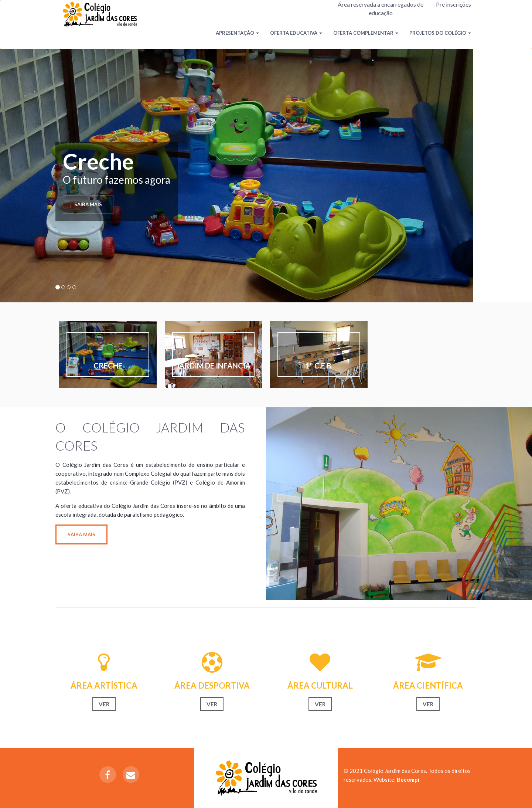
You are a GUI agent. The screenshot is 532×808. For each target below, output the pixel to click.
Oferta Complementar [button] (366, 33)
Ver (104, 704)
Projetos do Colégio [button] (440, 33)
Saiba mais (88, 204)
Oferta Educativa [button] (296, 33)
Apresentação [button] (237, 33)
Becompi (408, 780)
